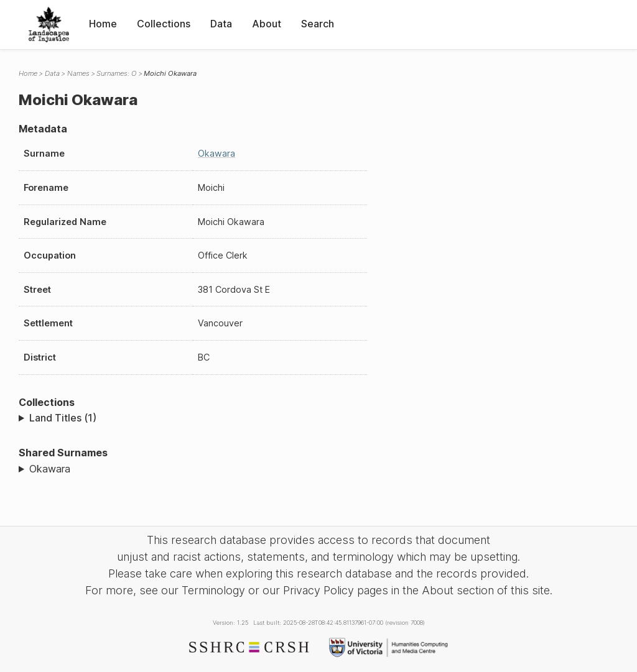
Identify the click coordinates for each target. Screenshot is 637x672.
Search (318, 24)
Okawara (216, 153)
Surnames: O (116, 73)
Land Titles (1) (63, 418)
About (267, 24)
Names (78, 73)
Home (103, 24)
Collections (164, 24)
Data (221, 24)
